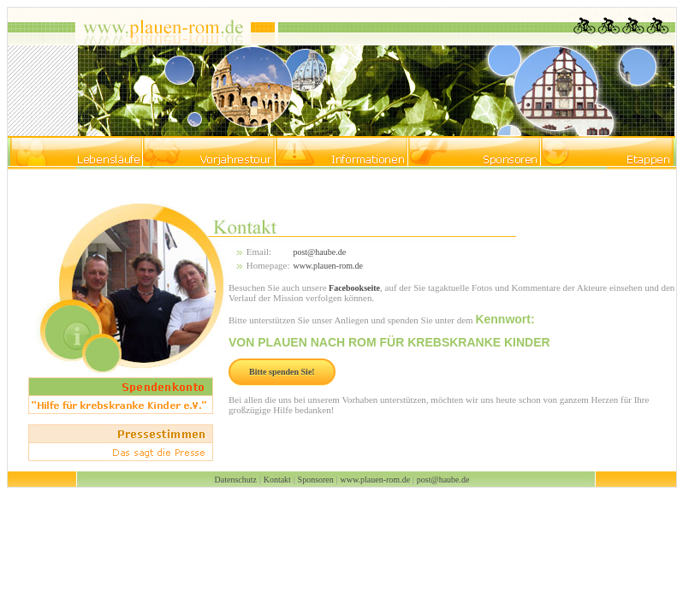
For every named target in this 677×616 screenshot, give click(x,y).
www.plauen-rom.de (328, 266)
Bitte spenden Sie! (282, 372)
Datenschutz (236, 480)
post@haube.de (319, 252)
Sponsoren (316, 480)
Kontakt (277, 480)
